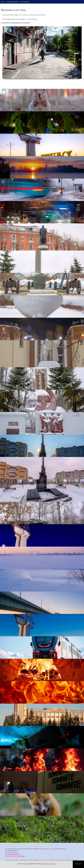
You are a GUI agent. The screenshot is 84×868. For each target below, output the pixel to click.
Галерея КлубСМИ (13, 2)
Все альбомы (25, 2)
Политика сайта (49, 864)
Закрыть (78, 864)
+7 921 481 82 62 (12, 852)
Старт (3, 2)
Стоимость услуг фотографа (15, 856)
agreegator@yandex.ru (13, 854)
